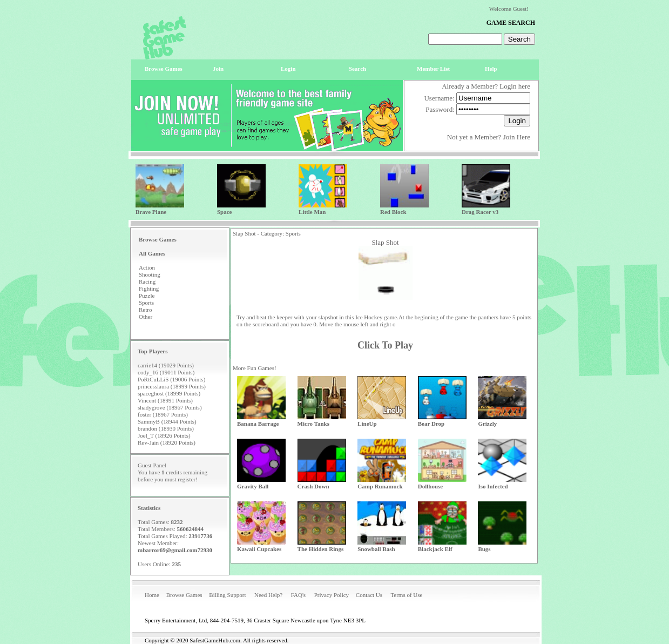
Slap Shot (385, 242)
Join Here (517, 137)
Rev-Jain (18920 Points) (167, 442)
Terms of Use (406, 595)
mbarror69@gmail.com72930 (175, 550)
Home (152, 595)
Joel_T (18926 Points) (164, 435)
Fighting (149, 289)
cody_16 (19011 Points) (166, 372)
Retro (145, 310)
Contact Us (369, 595)
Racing (147, 281)
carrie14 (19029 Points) (166, 365)
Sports (146, 303)
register (187, 479)
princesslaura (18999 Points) (172, 386)
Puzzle (147, 296)
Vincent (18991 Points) (165, 400)
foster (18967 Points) (163, 414)
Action (147, 267)
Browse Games (184, 595)
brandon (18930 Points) (166, 428)
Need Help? (268, 595)
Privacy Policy (332, 595)
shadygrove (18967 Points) (170, 407)
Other (146, 317)
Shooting (150, 274)
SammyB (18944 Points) (167, 421)
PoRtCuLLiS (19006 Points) (171, 379)
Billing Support (227, 595)
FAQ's (298, 595)
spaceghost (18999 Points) (169, 393)
